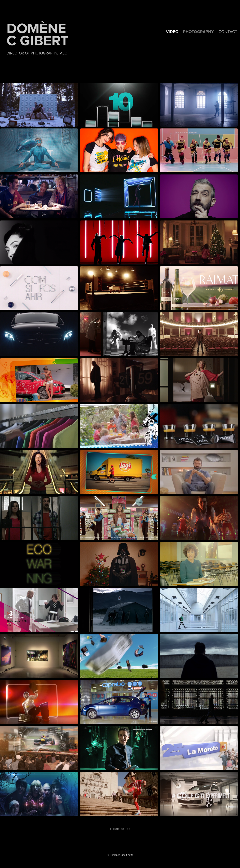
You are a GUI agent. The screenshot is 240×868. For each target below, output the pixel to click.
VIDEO (172, 32)
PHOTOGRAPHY (198, 32)
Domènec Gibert (38, 34)
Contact (228, 31)
